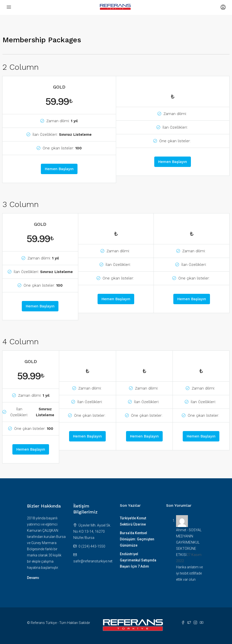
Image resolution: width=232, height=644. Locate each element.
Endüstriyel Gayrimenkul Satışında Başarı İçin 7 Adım (138, 560)
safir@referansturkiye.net (93, 561)
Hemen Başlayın (59, 169)
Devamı (33, 578)
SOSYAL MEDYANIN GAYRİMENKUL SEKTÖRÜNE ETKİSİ (189, 542)
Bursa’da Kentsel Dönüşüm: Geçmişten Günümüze (137, 539)
